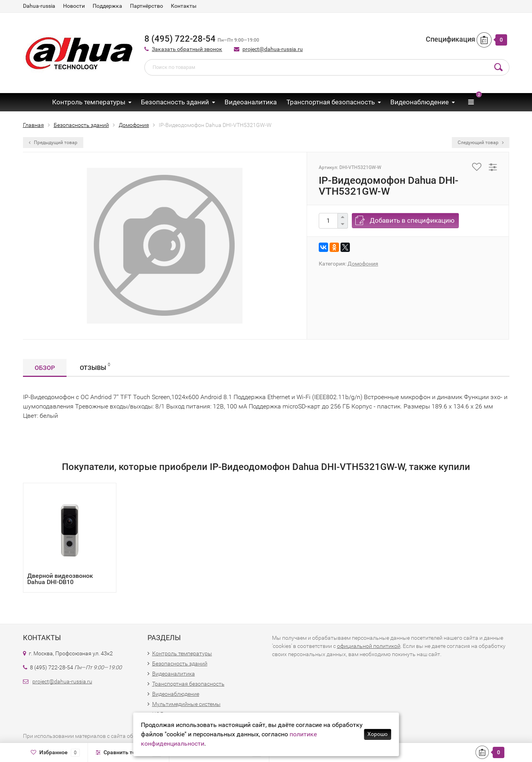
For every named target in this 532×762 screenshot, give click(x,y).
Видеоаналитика (251, 102)
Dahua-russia (39, 6)
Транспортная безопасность (331, 102)
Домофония (363, 264)
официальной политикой (369, 646)
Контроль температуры (89, 102)
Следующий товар (481, 143)
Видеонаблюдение (420, 102)
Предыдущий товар (53, 143)
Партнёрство (147, 6)
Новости (74, 6)
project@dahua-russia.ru (273, 49)
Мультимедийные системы (186, 704)
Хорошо (377, 734)
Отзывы (95, 367)
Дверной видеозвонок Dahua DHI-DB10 (60, 579)
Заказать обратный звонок (187, 49)
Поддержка (107, 6)
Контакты (184, 6)
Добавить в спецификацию (412, 220)
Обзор (45, 368)
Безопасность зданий (175, 102)
